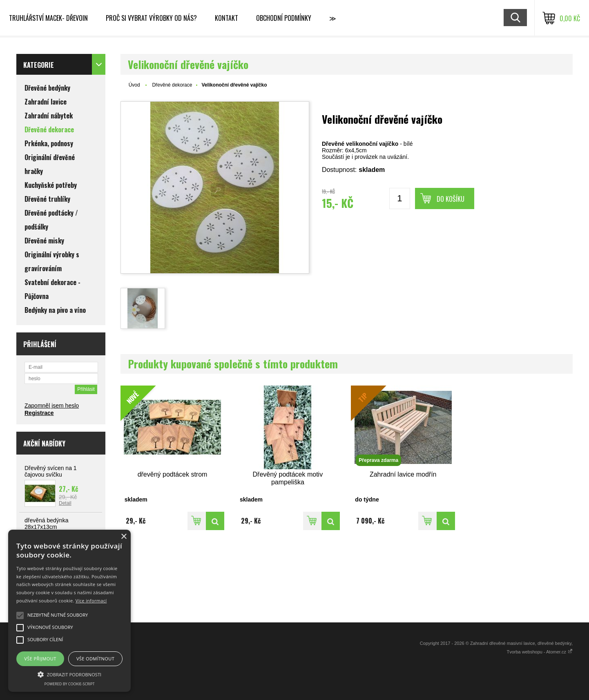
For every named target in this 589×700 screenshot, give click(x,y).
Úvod (134, 85)
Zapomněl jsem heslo (52, 406)
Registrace (39, 413)
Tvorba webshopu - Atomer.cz (540, 652)
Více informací (91, 601)
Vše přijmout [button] (40, 659)
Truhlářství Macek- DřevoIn (48, 18)
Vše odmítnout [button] (95, 659)
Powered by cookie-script (70, 684)
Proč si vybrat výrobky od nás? (151, 18)
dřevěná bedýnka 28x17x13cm (46, 524)
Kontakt (226, 18)
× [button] (124, 537)
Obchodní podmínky (284, 18)
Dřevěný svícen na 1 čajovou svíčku (51, 471)
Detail (65, 503)
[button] (69, 674)
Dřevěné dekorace (172, 85)
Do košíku (451, 199)
